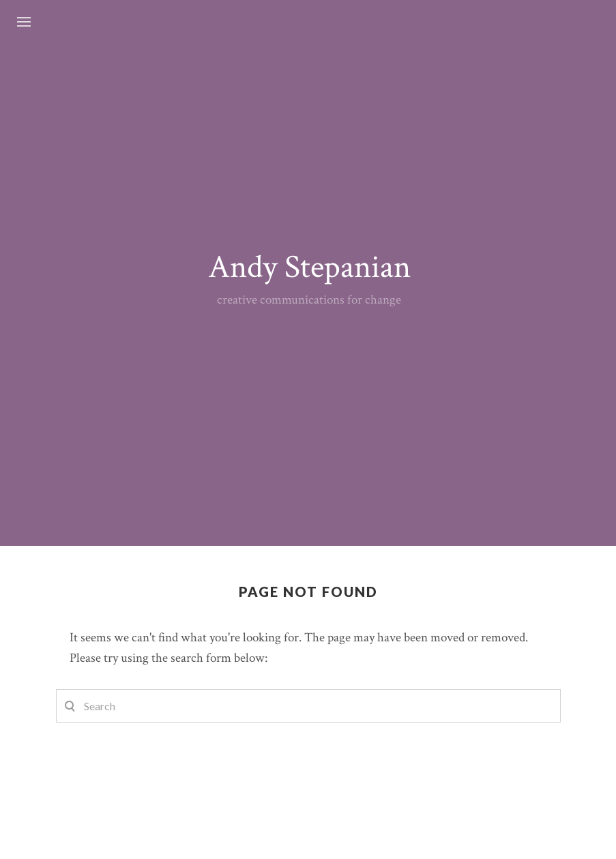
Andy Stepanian (309, 267)
